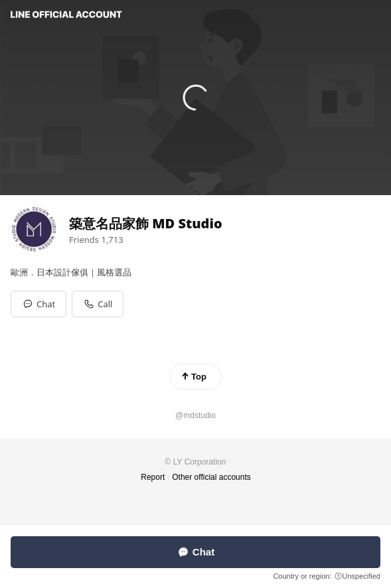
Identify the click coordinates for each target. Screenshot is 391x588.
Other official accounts (211, 477)
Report (153, 477)
